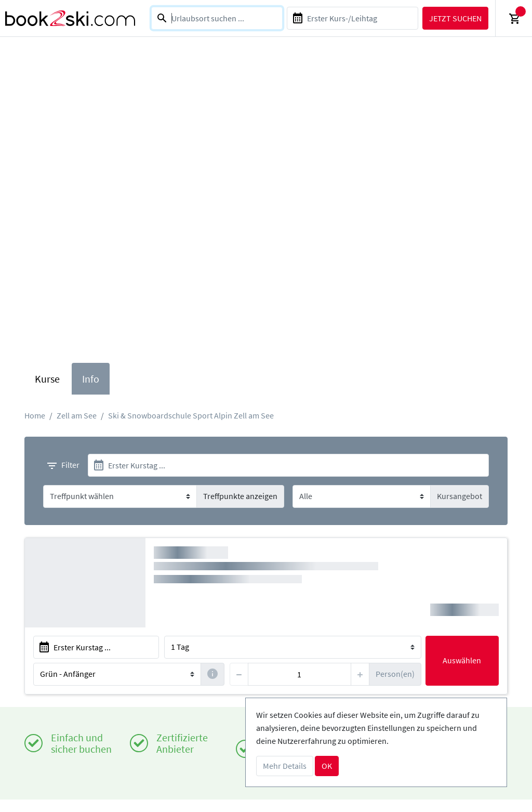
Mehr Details (285, 766)
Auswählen (462, 660)
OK (327, 766)
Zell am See (77, 415)
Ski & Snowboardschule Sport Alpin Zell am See (191, 415)
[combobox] (217, 18)
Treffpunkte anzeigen (240, 496)
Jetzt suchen (455, 18)
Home (35, 415)
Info (91, 379)
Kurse (47, 379)
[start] (288, 465)
